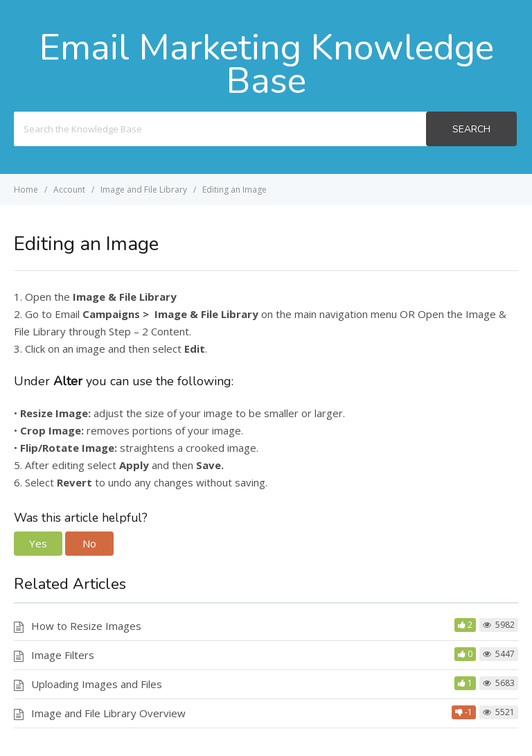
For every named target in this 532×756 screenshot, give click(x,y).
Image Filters (63, 655)
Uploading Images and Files (97, 684)
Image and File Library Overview (108, 713)
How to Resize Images (86, 626)
